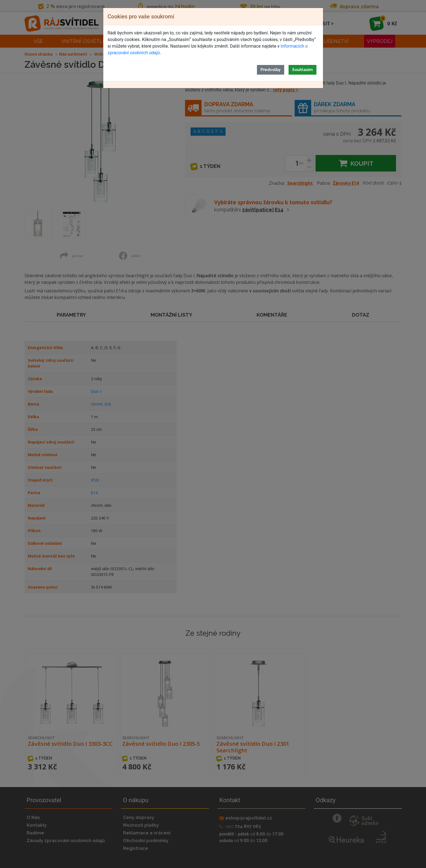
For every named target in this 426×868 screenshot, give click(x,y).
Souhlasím (302, 70)
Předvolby (271, 70)
